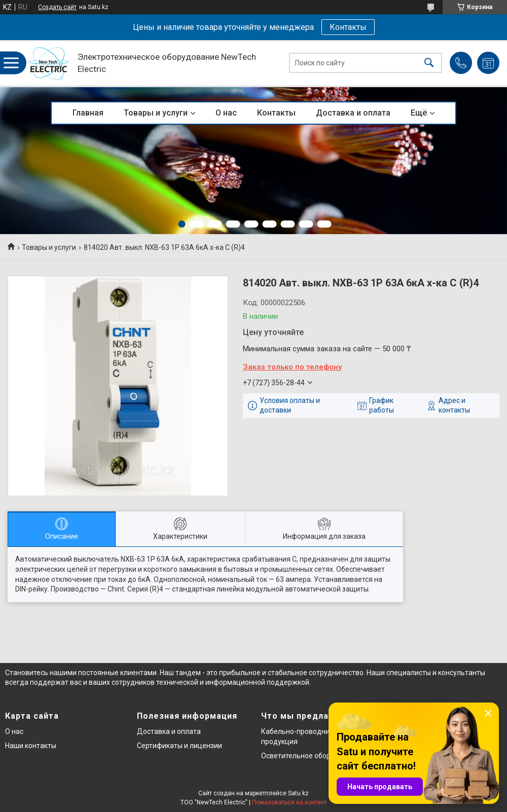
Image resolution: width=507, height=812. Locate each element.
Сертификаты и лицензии (179, 746)
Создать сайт (57, 7)
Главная (88, 113)
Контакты (348, 27)
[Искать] (429, 63)
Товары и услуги (156, 113)
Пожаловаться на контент (289, 802)
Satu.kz (298, 793)
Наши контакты (31, 746)
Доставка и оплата (353, 113)
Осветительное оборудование (312, 756)
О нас (226, 113)
